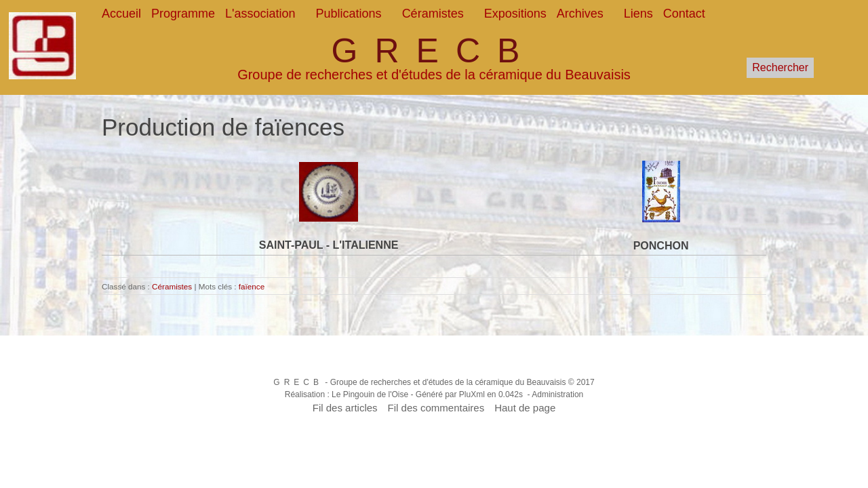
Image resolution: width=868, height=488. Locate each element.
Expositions (515, 14)
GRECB (434, 51)
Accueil (121, 14)
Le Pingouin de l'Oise (370, 394)
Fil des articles (345, 408)
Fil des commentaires (436, 408)
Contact (684, 14)
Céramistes (433, 14)
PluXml (472, 394)
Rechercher (780, 67)
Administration (557, 394)
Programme (183, 14)
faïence (252, 286)
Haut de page (525, 408)
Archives (580, 14)
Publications (349, 14)
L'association (260, 14)
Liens (638, 14)
